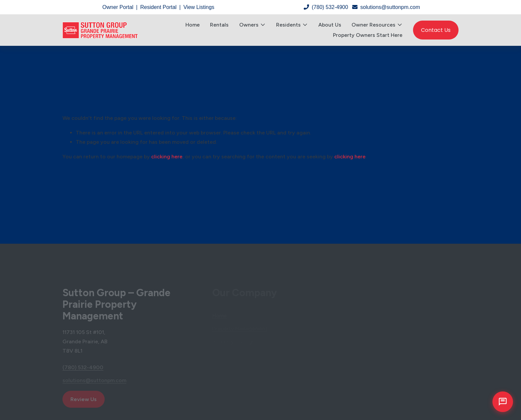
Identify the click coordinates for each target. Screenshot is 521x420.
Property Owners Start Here (368, 35)
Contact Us (436, 30)
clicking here (167, 157)
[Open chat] (503, 402)
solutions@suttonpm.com (386, 7)
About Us (330, 25)
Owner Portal (118, 7)
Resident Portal (158, 7)
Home (193, 25)
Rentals (219, 25)
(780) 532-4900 (326, 7)
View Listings (199, 7)
